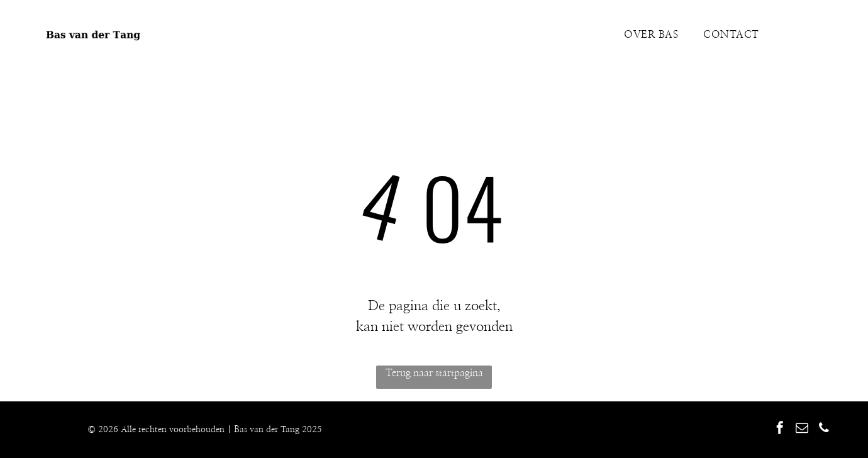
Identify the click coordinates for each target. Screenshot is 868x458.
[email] (802, 429)
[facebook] (780, 429)
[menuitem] (651, 35)
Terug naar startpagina (434, 373)
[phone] (824, 429)
